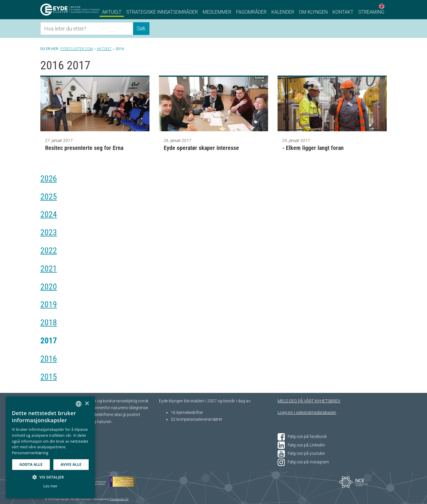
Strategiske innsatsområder (162, 12)
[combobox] (79, 404)
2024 (49, 214)
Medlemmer (217, 12)
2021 (49, 269)
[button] (50, 477)
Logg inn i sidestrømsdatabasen (307, 413)
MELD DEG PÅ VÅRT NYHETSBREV (309, 401)
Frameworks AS (119, 499)
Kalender (283, 12)
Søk (141, 28)
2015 (49, 377)
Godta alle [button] (31, 464)
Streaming (371, 12)
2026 (49, 179)
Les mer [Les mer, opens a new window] (50, 486)
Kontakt (343, 12)
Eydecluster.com (77, 49)
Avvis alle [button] (71, 464)
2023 (49, 232)
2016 (49, 359)
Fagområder (251, 12)
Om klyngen (313, 12)
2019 (49, 304)
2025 (49, 197)
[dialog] (50, 447)
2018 (49, 323)
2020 (49, 287)
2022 (49, 251)
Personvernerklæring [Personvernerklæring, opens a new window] (30, 453)
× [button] (87, 404)
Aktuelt (112, 12)
